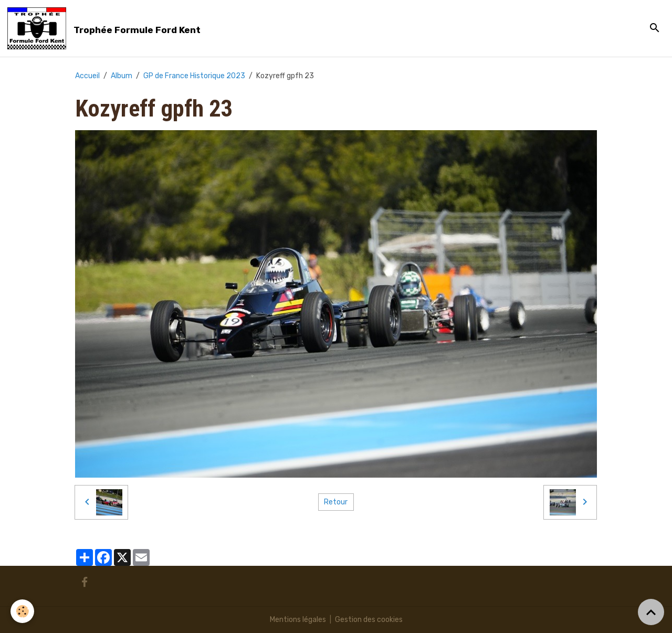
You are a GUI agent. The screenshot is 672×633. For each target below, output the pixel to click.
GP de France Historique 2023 (194, 76)
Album (122, 76)
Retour (336, 502)
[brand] (106, 28)
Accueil (87, 76)
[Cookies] (22, 611)
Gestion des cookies (369, 620)
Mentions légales (298, 620)
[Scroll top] (651, 612)
